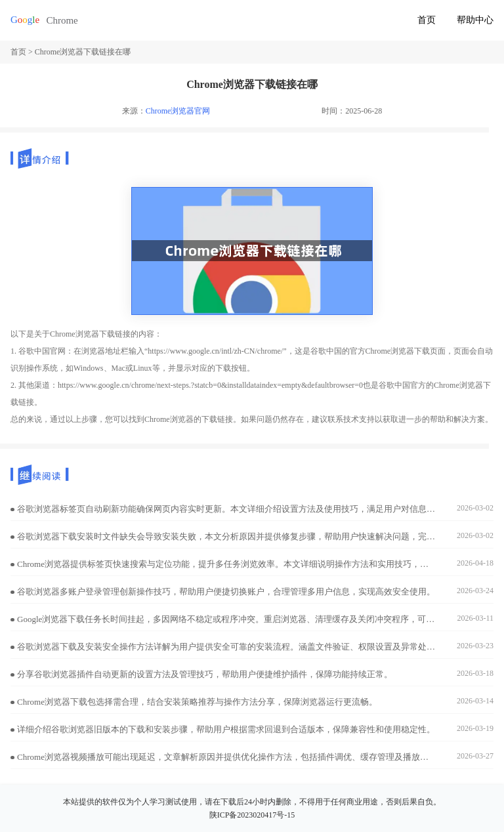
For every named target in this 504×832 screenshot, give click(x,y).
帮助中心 (475, 20)
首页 (427, 20)
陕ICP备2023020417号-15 (252, 815)
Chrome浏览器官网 (178, 111)
